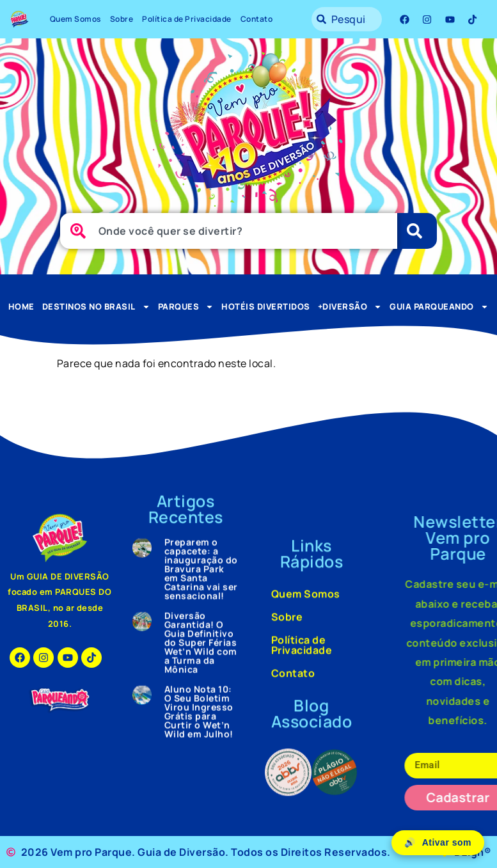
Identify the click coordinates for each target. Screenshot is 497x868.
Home (21, 306)
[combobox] (347, 19)
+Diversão (350, 307)
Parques (186, 307)
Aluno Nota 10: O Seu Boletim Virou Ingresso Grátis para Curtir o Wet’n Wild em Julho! (199, 71)
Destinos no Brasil (96, 307)
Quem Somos (75, 19)
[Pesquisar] (417, 231)
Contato (257, 19)
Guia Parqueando (439, 307)
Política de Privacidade (187, 19)
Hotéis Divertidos (266, 306)
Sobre (122, 19)
